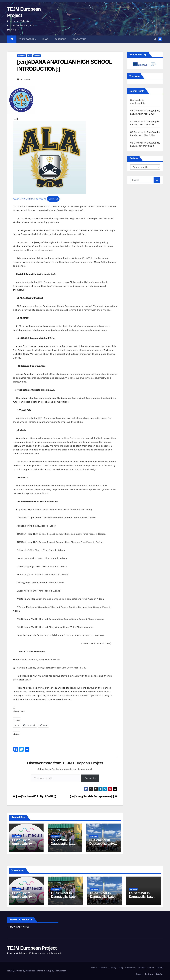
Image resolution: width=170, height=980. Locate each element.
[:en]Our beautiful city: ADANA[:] (35, 796)
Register (159, 974)
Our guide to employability (22, 842)
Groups (139, 974)
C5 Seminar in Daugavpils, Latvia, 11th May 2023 (103, 844)
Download (53, 199)
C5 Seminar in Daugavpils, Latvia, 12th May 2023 (65, 844)
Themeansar (60, 971)
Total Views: (14, 927)
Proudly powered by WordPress (21, 971)
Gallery (160, 968)
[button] (155, 39)
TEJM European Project (32, 948)
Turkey (37, 56)
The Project (27, 39)
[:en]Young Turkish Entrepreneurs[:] (93, 796)
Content (142, 968)
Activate (103, 968)
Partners (61, 39)
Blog (45, 39)
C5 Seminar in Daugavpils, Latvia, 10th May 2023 (143, 897)
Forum (151, 968)
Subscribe (90, 778)
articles (21, 56)
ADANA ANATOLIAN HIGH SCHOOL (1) (29, 199)
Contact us (79, 39)
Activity (113, 968)
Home (94, 968)
